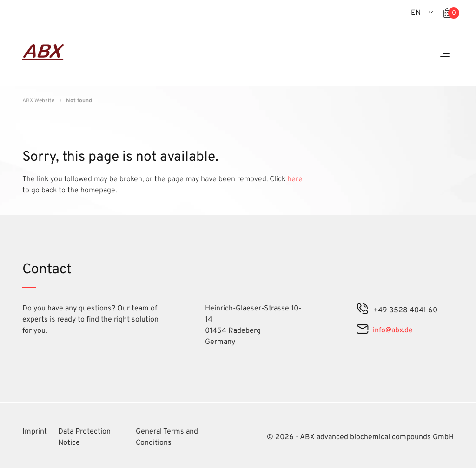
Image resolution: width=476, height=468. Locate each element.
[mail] (362, 330)
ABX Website (38, 101)
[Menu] (445, 57)
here (295, 179)
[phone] (363, 310)
